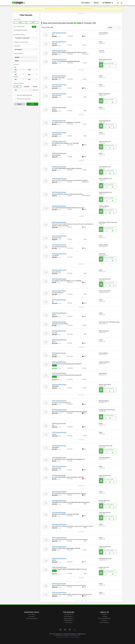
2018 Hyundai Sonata (59, 51)
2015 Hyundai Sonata (59, 322)
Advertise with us (69, 614)
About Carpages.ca (105, 622)
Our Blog (105, 616)
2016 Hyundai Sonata (59, 291)
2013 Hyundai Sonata (59, 245)
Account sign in (69, 622)
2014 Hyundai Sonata (59, 279)
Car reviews (32, 616)
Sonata (26, 61)
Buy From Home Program (105, 618)
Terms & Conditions (75, 637)
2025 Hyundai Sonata (59, 85)
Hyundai (26, 57)
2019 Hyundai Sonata (59, 76)
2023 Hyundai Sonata (59, 313)
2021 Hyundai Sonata (59, 107)
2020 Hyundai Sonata (59, 60)
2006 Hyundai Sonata (59, 401)
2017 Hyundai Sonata (59, 42)
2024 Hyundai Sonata (59, 236)
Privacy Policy (59, 637)
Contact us (105, 614)
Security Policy (66, 637)
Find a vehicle (32, 614)
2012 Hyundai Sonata (59, 33)
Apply (32, 104)
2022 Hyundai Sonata (59, 179)
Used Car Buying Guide (32, 618)
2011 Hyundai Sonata (59, 121)
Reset (20, 104)
